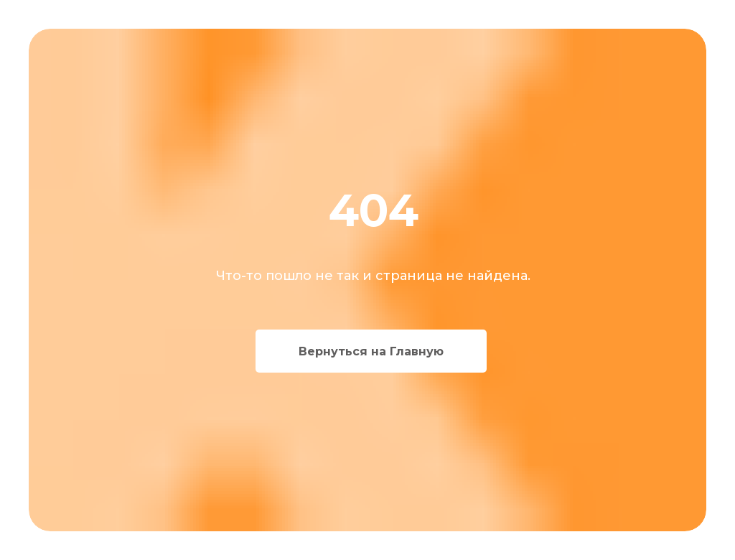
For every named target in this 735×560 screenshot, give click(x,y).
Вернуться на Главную (371, 351)
